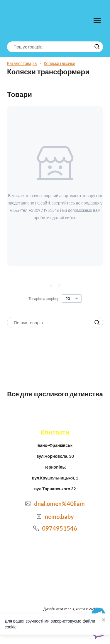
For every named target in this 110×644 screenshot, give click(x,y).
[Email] (28, 504)
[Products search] (55, 47)
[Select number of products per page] (72, 298)
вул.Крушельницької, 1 (55, 478)
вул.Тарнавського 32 (55, 489)
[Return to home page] (31, 21)
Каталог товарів (22, 63)
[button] (97, 47)
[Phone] (36, 528)
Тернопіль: (55, 467)
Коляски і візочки (59, 63)
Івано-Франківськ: (55, 445)
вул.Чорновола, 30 (55, 456)
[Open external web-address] (39, 516)
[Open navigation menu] (97, 21)
